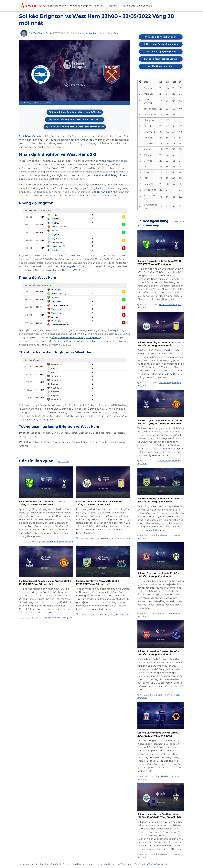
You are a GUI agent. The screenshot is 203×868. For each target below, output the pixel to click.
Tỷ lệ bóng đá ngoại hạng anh (161, 37)
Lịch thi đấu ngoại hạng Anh (161, 52)
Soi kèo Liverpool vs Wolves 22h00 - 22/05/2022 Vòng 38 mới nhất (159, 734)
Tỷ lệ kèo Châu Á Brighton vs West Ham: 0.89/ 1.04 (75, 112)
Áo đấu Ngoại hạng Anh (161, 66)
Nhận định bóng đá (48, 864)
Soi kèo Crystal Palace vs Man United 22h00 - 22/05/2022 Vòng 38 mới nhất (46, 583)
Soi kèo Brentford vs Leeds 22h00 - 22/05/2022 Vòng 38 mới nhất (158, 575)
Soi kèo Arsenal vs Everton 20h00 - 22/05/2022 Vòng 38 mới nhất (158, 653)
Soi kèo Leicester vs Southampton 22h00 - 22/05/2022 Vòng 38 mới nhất (159, 816)
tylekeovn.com (26, 864)
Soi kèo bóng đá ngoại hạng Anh (102, 33)
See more (63, 462)
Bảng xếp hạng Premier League (161, 59)
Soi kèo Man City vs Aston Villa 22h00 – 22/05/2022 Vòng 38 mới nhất (99, 503)
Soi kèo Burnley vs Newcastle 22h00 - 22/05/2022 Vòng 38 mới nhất (98, 583)
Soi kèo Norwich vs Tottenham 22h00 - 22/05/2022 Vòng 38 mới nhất (42, 503)
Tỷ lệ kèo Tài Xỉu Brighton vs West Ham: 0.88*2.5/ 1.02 (75, 119)
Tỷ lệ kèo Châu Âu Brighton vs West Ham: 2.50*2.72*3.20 (75, 127)
